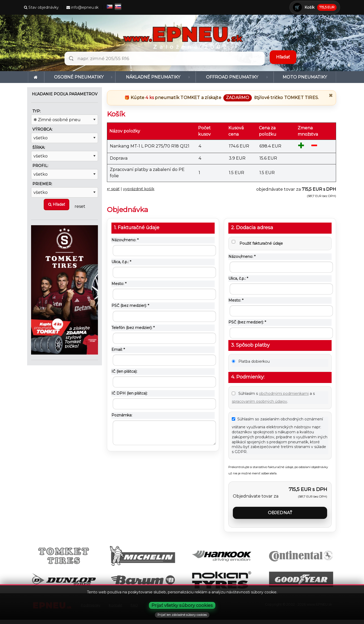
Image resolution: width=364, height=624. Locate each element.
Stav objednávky (41, 7)
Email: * (118, 350)
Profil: (40, 166)
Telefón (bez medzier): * (133, 328)
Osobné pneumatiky (79, 77)
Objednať (280, 513)
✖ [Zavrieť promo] (331, 96)
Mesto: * (119, 284)
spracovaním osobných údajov (259, 401)
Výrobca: (42, 129)
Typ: (36, 111)
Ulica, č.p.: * (121, 262)
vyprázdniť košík (139, 189)
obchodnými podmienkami (284, 394)
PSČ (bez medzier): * (130, 306)
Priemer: (42, 184)
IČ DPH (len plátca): (129, 393)
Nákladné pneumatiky (153, 77)
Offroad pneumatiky (232, 77)
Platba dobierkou (251, 361)
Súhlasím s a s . (273, 397)
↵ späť (113, 189)
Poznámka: (122, 415)
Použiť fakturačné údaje (257, 243)
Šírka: (39, 148)
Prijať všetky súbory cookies (182, 605)
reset (80, 206)
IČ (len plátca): (124, 371)
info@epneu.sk (82, 7)
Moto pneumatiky (305, 77)
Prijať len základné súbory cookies (182, 615)
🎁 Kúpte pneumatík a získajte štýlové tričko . (222, 98)
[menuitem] (36, 77)
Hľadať (57, 204)
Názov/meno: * (125, 240)
